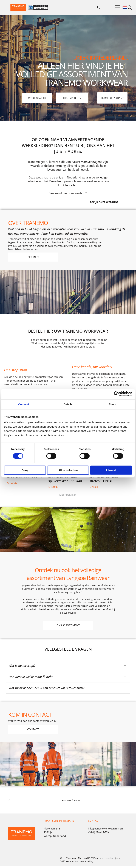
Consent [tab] (24, 405)
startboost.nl (107, 860)
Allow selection (68, 471)
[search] (130, 8)
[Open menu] (118, 7)
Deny (25, 471)
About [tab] (112, 405)
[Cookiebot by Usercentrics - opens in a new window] (116, 395)
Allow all (111, 471)
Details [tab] (68, 405)
